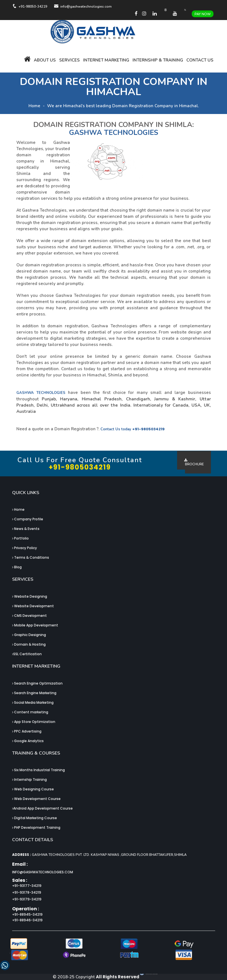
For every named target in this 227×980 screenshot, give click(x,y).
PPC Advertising (27, 731)
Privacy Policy (25, 548)
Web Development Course (36, 799)
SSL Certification (27, 654)
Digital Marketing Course (35, 818)
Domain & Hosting (29, 644)
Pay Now (203, 14)
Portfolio (20, 538)
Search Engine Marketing (34, 693)
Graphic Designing (29, 635)
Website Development (33, 606)
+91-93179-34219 (27, 899)
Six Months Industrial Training (38, 770)
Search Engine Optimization (37, 683)
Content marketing (30, 712)
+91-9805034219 (148, 429)
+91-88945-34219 (27, 914)
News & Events (26, 529)
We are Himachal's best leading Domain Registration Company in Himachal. (123, 106)
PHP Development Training (36, 827)
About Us (45, 60)
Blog (17, 567)
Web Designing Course (33, 789)
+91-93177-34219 (27, 886)
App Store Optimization (34, 722)
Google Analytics (28, 741)
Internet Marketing (106, 60)
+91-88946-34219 (27, 920)
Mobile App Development (35, 625)
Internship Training (29, 780)
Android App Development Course (42, 808)
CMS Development (29, 616)
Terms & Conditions (31, 557)
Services (70, 60)
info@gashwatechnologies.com (43, 872)
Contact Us (200, 60)
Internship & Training (158, 60)
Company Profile (28, 519)
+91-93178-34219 (27, 892)
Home (34, 106)
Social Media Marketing (33, 702)
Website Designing (30, 596)
